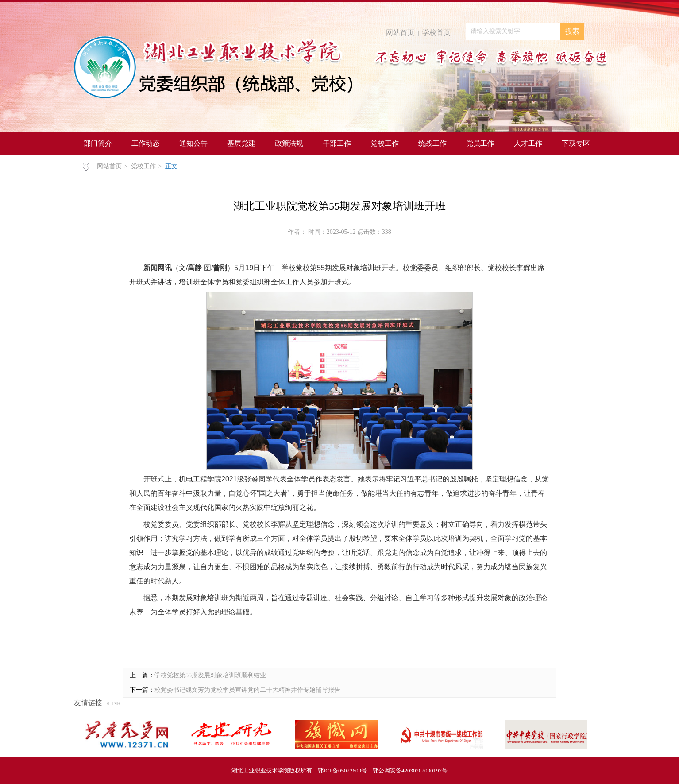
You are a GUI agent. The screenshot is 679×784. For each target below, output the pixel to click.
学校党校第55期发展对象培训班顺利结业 (210, 675)
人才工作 (528, 143)
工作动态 (146, 143)
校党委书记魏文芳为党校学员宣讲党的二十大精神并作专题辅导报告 (247, 690)
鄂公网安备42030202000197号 (410, 770)
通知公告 (193, 143)
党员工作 (480, 143)
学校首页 (436, 33)
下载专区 (576, 143)
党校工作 (385, 143)
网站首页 (400, 33)
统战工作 (432, 143)
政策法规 (289, 143)
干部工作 (337, 143)
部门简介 (98, 143)
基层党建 (241, 143)
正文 (171, 166)
